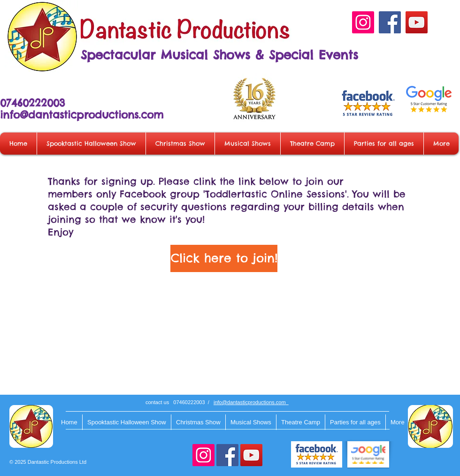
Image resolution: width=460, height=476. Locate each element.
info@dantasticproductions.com (82, 115)
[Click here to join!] (224, 258)
